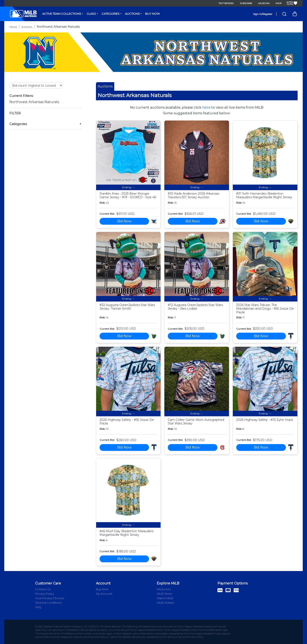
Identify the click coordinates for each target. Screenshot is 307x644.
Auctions (132, 14)
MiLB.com (264, 3)
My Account (104, 594)
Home (13, 27)
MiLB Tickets (165, 603)
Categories (111, 14)
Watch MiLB (165, 598)
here (206, 107)
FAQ (38, 607)
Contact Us (43, 589)
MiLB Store (164, 594)
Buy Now (152, 14)
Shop (279, 3)
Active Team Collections (62, 14)
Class (91, 14)
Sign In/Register (263, 14)
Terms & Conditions (48, 603)
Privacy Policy (45, 594)
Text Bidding (226, 3)
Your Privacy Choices (50, 598)
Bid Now (124, 221)
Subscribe (246, 3)
